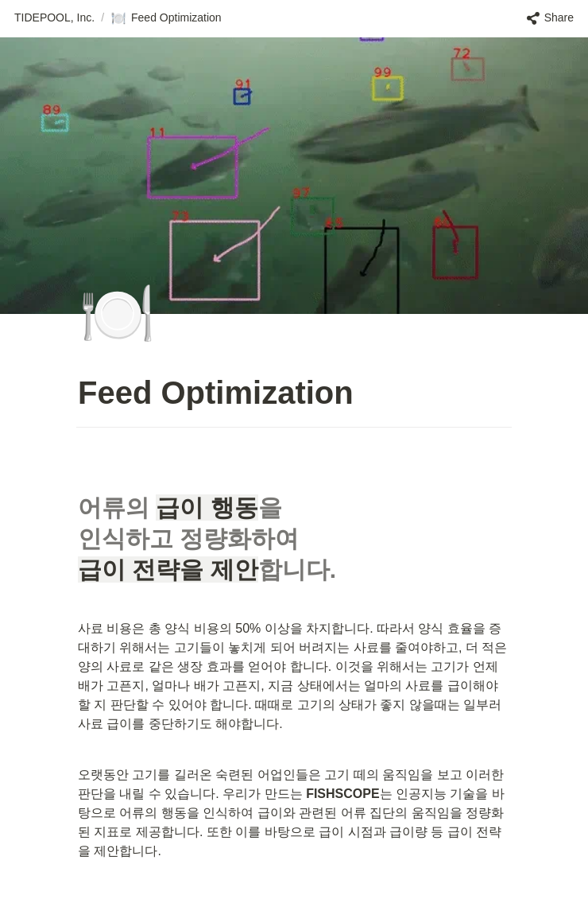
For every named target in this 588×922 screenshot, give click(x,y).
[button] (54, 18)
